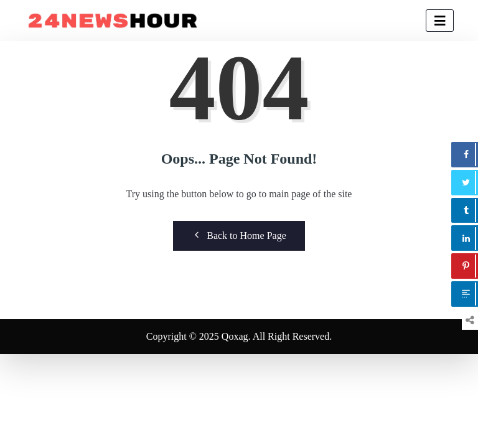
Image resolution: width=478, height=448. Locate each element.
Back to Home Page (239, 235)
